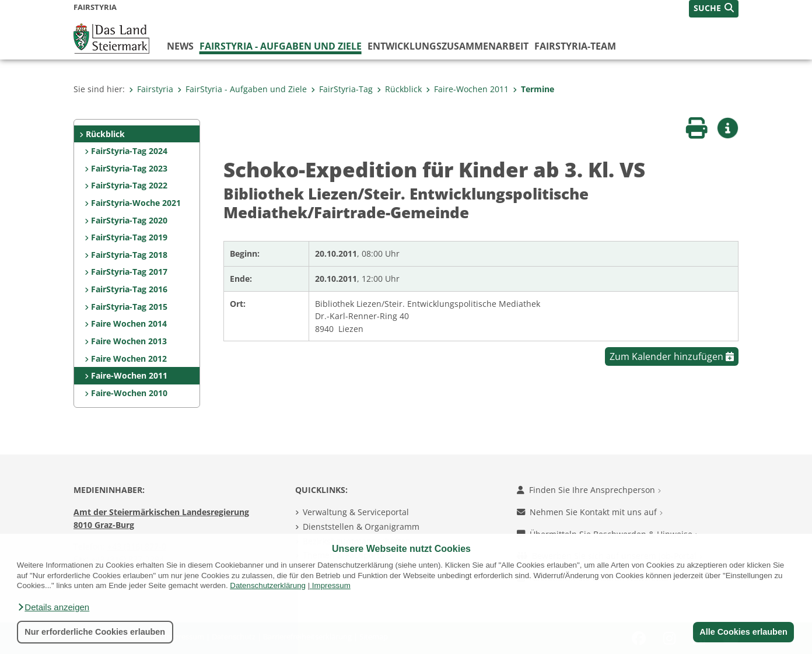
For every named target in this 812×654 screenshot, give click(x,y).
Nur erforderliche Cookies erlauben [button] (95, 632)
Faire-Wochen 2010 (129, 393)
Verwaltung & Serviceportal (356, 512)
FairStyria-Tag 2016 (129, 289)
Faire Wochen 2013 (129, 341)
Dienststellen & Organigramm (361, 527)
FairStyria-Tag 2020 (129, 220)
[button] (53, 607)
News (180, 46)
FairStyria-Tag (342, 89)
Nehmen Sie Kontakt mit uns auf (590, 512)
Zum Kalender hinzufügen (672, 356)
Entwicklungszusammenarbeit (448, 46)
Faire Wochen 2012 (129, 359)
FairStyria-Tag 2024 (129, 151)
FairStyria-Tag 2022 (129, 185)
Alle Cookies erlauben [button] (743, 632)
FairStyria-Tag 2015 (129, 307)
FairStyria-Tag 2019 (129, 237)
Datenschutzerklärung (268, 585)
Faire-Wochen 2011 (467, 89)
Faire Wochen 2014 (129, 323)
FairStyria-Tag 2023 (129, 168)
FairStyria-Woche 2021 (136, 203)
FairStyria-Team (575, 46)
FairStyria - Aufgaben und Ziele (281, 46)
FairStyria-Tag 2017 (129, 272)
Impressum (331, 585)
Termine (533, 89)
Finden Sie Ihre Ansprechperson (589, 490)
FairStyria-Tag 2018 (129, 255)
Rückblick (399, 89)
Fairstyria (151, 89)
